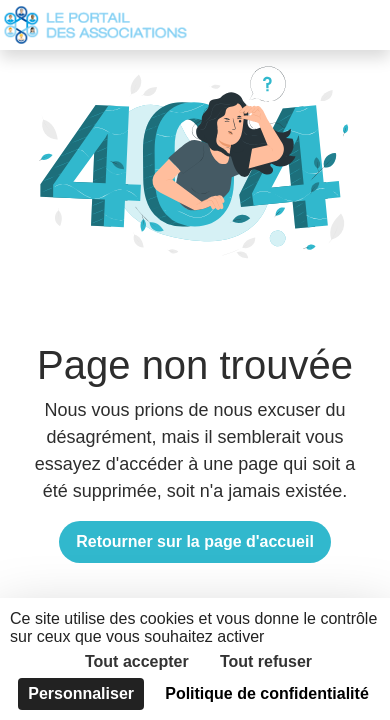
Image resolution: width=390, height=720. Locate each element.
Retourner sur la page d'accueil (195, 541)
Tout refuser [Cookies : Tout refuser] (266, 661)
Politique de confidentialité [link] (267, 693)
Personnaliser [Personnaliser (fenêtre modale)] (81, 693)
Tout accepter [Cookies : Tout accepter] (137, 661)
